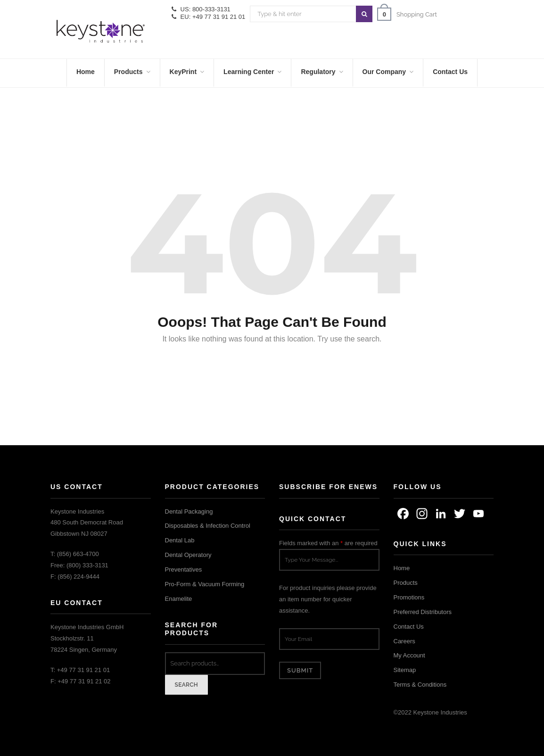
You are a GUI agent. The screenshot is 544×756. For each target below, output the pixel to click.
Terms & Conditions (420, 685)
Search (187, 685)
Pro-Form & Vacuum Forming (205, 584)
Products (406, 583)
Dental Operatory (188, 555)
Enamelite (179, 599)
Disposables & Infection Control (208, 526)
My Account (409, 655)
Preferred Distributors (423, 612)
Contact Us (409, 627)
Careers (404, 641)
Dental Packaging (189, 511)
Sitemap (405, 670)
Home (402, 568)
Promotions (409, 597)
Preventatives (184, 569)
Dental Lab (180, 540)
